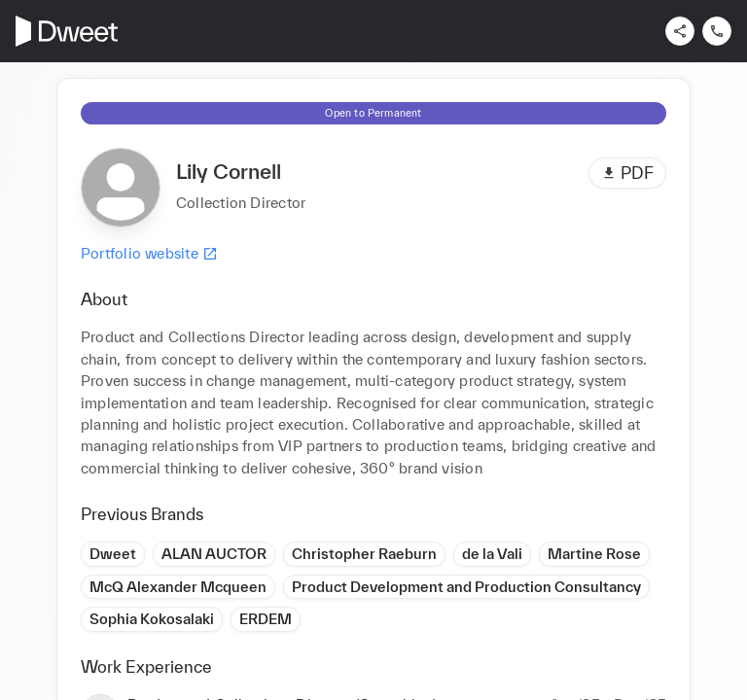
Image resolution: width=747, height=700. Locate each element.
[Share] (680, 31)
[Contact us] (717, 31)
